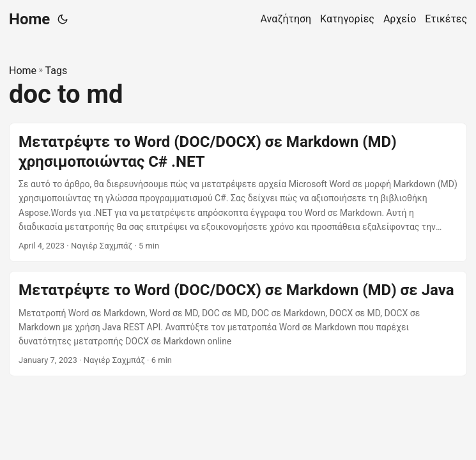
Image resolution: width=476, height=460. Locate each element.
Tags (57, 71)
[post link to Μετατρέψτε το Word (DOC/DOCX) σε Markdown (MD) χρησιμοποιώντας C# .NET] (238, 193)
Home (29, 19)
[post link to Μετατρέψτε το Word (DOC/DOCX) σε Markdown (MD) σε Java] (238, 324)
